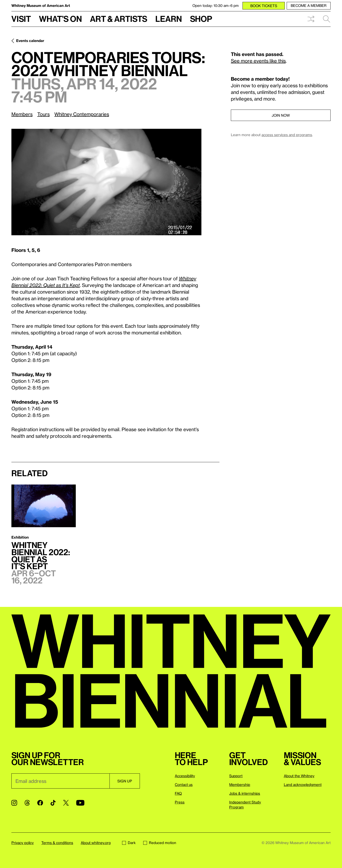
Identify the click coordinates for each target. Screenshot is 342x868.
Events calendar (30, 41)
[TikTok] (53, 803)
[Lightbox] (106, 182)
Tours (43, 114)
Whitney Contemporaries (82, 114)
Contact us (184, 785)
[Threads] (27, 803)
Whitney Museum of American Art (41, 5)
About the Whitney (299, 776)
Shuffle (311, 19)
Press (180, 802)
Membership (240, 785)
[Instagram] (14, 803)
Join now (281, 115)
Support (236, 776)
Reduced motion (160, 843)
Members (22, 114)
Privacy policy (23, 843)
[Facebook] (40, 803)
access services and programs (287, 135)
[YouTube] (80, 803)
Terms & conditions (57, 843)
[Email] (60, 781)
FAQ (178, 793)
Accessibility (185, 776)
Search (327, 19)
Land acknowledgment (303, 785)
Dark (129, 843)
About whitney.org (96, 843)
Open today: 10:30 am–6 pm (216, 5)
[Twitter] (66, 803)
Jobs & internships (245, 793)
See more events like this (258, 61)
